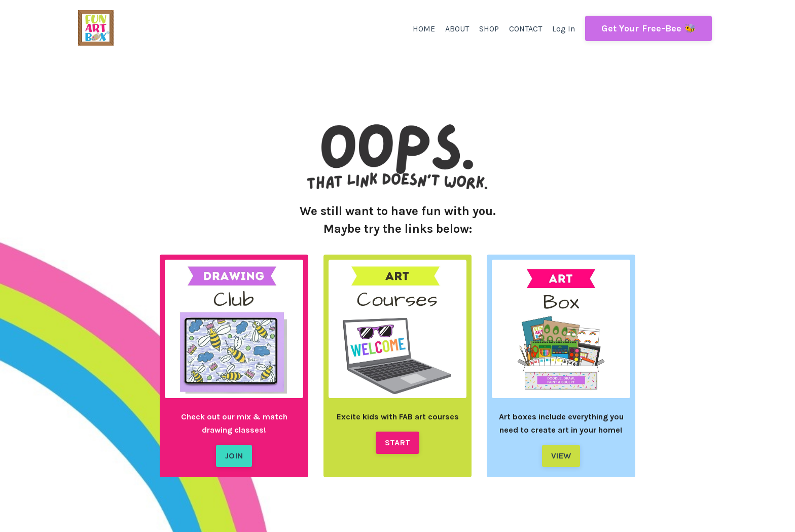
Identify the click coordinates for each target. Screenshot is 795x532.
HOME (423, 29)
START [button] (397, 439)
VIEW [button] (561, 452)
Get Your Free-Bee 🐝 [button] (648, 28)
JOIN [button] (234, 452)
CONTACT (525, 29)
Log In (564, 29)
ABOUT (457, 29)
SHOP (489, 29)
